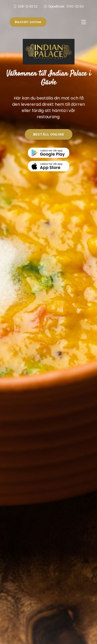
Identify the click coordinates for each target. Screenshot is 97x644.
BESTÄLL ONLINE (49, 134)
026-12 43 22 (28, 6)
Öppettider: (66, 6)
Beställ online (28, 22)
